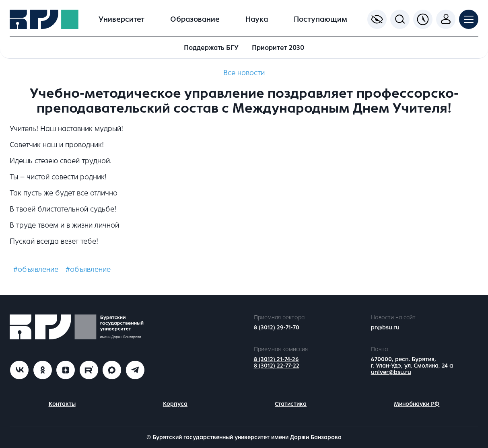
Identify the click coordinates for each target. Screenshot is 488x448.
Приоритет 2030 (278, 48)
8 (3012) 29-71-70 (277, 328)
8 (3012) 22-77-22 (277, 366)
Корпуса (175, 404)
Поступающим (320, 19)
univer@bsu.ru (391, 372)
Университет (121, 19)
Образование (195, 19)
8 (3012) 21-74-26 (276, 359)
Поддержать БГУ (211, 48)
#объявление (36, 269)
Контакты (62, 404)
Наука (257, 19)
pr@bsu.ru (385, 328)
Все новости (244, 73)
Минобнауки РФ (417, 404)
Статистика (291, 404)
